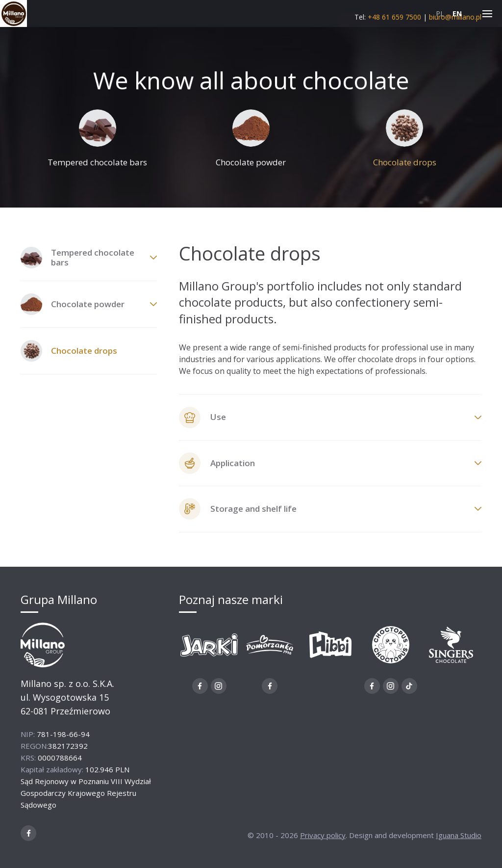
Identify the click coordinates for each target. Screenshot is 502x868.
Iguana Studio (459, 838)
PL (440, 13)
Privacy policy (323, 838)
